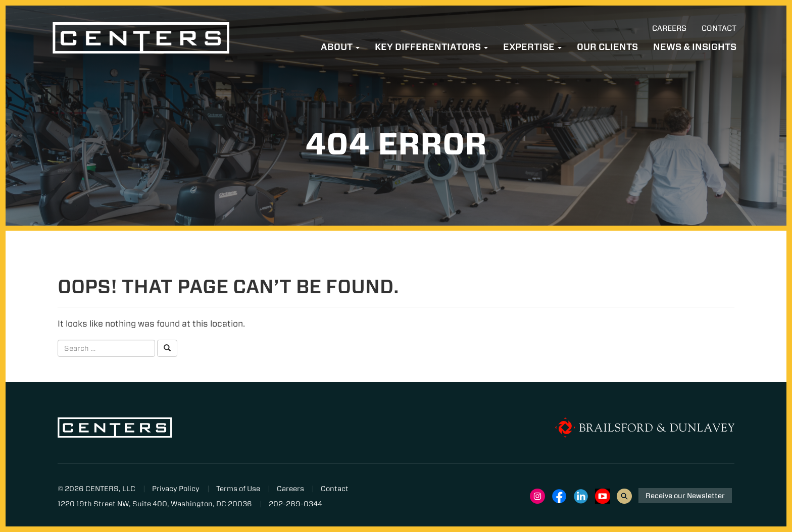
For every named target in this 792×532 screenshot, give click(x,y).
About (340, 47)
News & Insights (695, 47)
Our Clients (607, 47)
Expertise (532, 47)
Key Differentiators (431, 47)
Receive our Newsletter (685, 496)
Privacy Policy (176, 489)
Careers (669, 28)
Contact (719, 28)
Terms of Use (238, 489)
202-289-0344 (295, 504)
